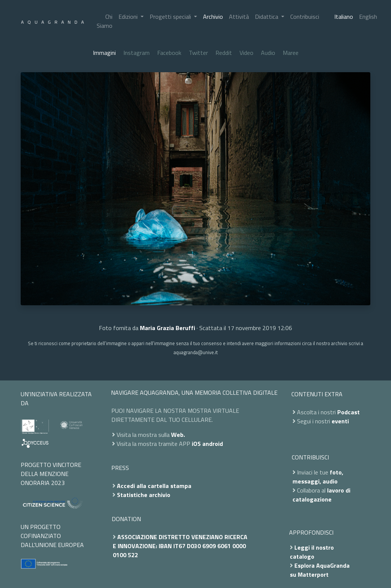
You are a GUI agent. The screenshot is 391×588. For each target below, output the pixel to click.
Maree (291, 53)
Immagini (104, 53)
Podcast (349, 412)
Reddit (224, 53)
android (213, 444)
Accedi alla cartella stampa (154, 486)
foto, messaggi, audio (318, 477)
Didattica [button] (267, 17)
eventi (340, 421)
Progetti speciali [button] (171, 17)
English (368, 17)
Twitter (198, 53)
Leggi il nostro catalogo (312, 552)
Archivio (213, 17)
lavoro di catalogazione (321, 495)
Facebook (169, 53)
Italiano (344, 17)
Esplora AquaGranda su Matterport (320, 570)
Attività (239, 17)
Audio (268, 53)
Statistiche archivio (144, 495)
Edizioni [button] (129, 17)
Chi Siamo (105, 21)
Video (246, 53)
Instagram (136, 53)
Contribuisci (305, 17)
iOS (196, 444)
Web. (178, 435)
